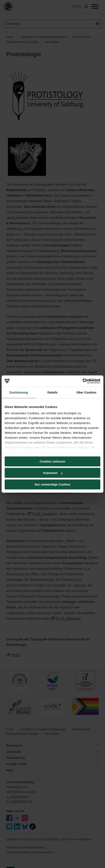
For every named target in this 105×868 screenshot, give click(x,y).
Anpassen (53, 473)
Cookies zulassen (52, 461)
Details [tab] (52, 392)
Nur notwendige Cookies (52, 484)
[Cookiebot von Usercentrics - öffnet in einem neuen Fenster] (83, 381)
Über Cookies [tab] (86, 392)
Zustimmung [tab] (19, 392)
